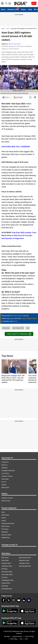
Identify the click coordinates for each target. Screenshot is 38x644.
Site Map (7, 636)
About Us (4, 465)
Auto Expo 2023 (18, 328)
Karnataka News (7, 589)
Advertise (4, 468)
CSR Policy (14, 639)
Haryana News (6, 563)
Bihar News (5, 558)
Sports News (6, 526)
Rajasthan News (24, 560)
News (3, 29)
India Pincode (6, 501)
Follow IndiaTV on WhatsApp (19, 334)
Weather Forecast (7, 498)
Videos (24, 10)
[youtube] (19, 600)
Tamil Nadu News (7, 575)
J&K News (5, 586)
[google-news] (29, 600)
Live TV (4, 482)
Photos (4, 518)
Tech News (5, 529)
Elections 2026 (13, 10)
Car (28, 328)
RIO (21, 639)
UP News (4, 577)
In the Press (5, 473)
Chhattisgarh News (7, 580)
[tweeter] (9, 600)
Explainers (5, 532)
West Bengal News (25, 566)
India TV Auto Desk (14, 44)
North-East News (7, 572)
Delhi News (5, 560)
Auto (8, 29)
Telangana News (24, 563)
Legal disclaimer (17, 636)
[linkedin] (24, 600)
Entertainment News (8, 523)
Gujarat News (6, 583)
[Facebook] (4, 600)
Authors (4, 485)
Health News (6, 538)
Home (3, 10)
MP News (5, 569)
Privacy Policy (29, 636)
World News (5, 515)
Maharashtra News (25, 558)
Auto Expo (6, 328)
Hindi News (5, 479)
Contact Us (5, 462)
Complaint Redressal (8, 471)
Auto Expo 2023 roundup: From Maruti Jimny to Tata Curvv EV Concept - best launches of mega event (19, 235)
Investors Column (7, 476)
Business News (6, 535)
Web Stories (5, 488)
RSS (26, 639)
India (30, 10)
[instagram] (14, 600)
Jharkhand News (7, 566)
